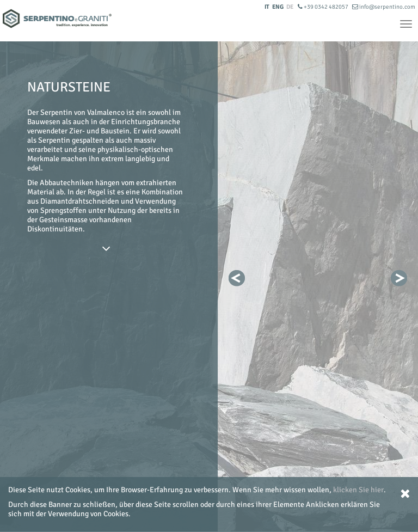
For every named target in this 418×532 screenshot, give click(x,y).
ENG (278, 7)
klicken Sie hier (358, 490)
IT (267, 7)
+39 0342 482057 (324, 7)
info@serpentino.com (384, 7)
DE (290, 7)
